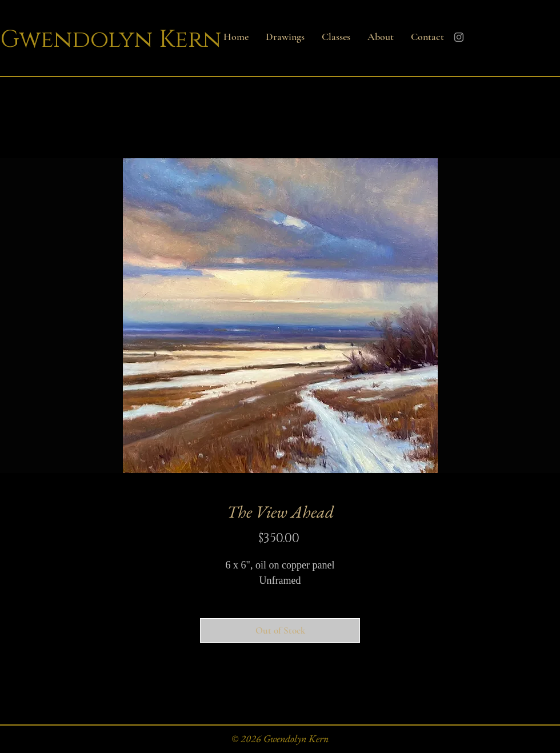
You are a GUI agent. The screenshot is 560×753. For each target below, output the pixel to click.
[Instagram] (459, 37)
